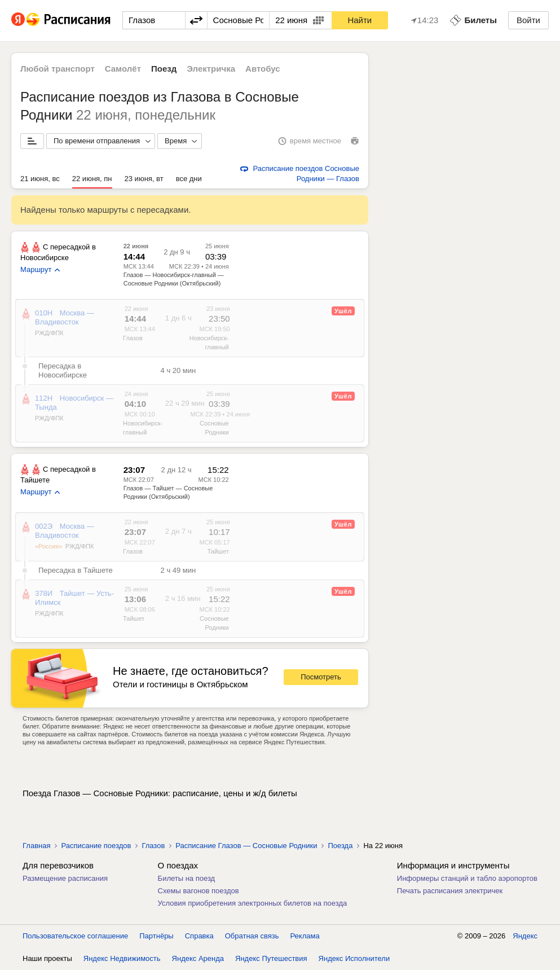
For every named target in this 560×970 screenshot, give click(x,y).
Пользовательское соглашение (75, 936)
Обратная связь (252, 936)
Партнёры (156, 936)
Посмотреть (321, 677)
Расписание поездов (96, 846)
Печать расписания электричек (450, 891)
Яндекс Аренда (198, 958)
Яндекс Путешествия (271, 958)
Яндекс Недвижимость (122, 958)
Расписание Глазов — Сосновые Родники (246, 846)
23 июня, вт (144, 179)
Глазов (133, 338)
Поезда (340, 846)
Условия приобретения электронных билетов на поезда (253, 903)
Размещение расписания (65, 878)
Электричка (211, 69)
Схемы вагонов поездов (199, 891)
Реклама (305, 936)
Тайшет (218, 551)
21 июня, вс (40, 179)
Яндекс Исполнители (354, 958)
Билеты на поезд (187, 878)
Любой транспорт (58, 69)
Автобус (263, 69)
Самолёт (123, 69)
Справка (199, 936)
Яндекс (525, 936)
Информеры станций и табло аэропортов (467, 878)
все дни (189, 179)
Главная (36, 846)
